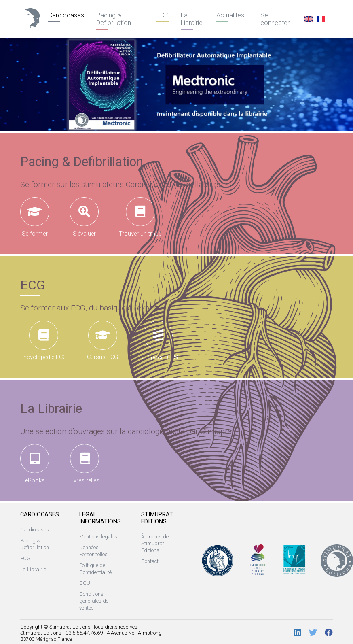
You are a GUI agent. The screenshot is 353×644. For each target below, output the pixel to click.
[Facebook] (329, 633)
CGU (85, 583)
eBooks (35, 464)
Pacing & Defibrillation (114, 19)
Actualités (230, 15)
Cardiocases (66, 15)
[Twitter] (313, 633)
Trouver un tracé (140, 217)
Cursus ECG (103, 341)
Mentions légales (98, 537)
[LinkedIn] (298, 633)
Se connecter (275, 19)
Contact (150, 561)
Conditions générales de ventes (94, 601)
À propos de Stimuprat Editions (155, 543)
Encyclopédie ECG (43, 341)
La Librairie (192, 19)
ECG (163, 15)
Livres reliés (85, 464)
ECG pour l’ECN (158, 341)
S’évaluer (84, 217)
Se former (35, 217)
